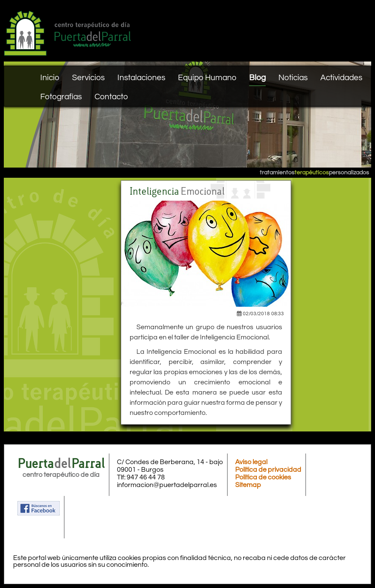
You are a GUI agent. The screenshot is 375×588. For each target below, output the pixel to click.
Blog (257, 78)
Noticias (293, 78)
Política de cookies (263, 477)
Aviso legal (251, 462)
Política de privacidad (268, 470)
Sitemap (248, 485)
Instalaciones (141, 78)
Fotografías (61, 97)
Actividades (341, 78)
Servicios (88, 78)
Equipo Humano (207, 78)
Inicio (50, 78)
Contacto (111, 97)
